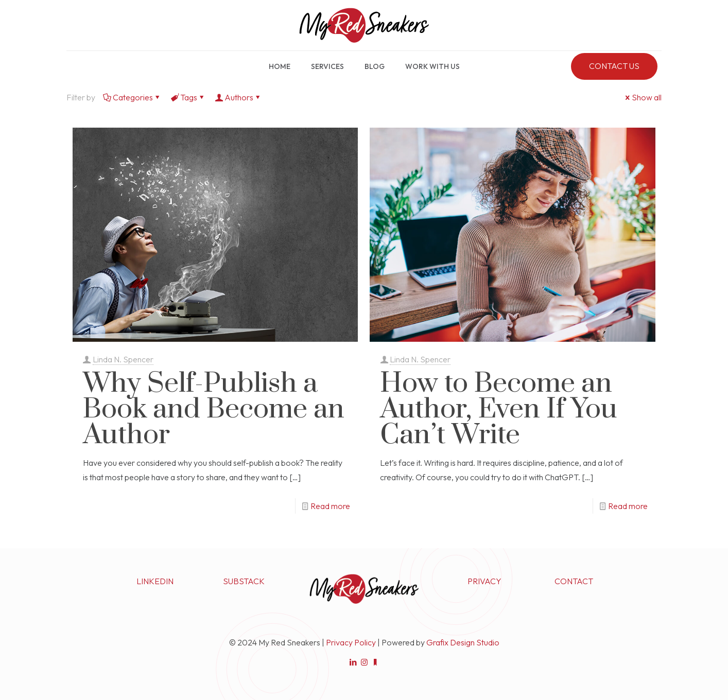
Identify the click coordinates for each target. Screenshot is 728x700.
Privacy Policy (351, 642)
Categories (132, 97)
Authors (238, 97)
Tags (188, 97)
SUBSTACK (244, 581)
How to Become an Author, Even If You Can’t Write (499, 409)
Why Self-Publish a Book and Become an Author (214, 409)
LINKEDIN (155, 581)
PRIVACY (484, 581)
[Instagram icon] (364, 662)
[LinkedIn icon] (353, 662)
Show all (643, 97)
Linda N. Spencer (123, 359)
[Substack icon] (375, 662)
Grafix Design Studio (463, 642)
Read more (330, 506)
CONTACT (574, 581)
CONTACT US (614, 66)
